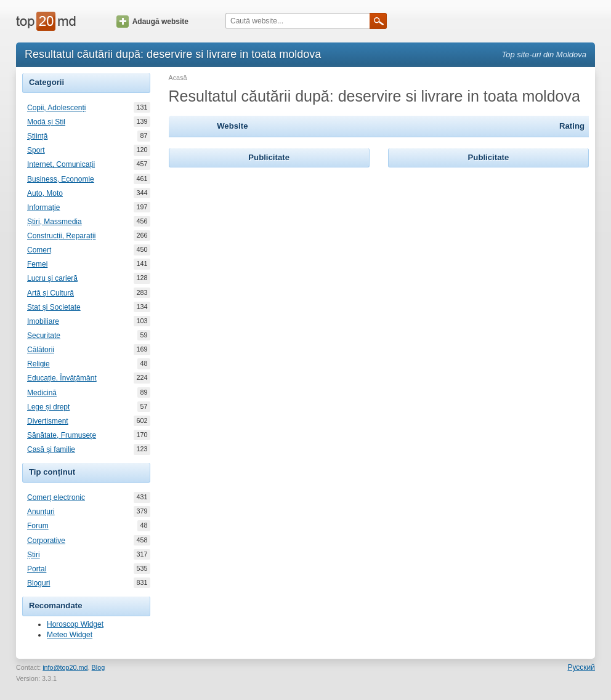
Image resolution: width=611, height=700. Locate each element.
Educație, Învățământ (62, 378)
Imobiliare (43, 321)
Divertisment (48, 421)
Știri (34, 555)
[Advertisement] (269, 247)
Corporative (46, 541)
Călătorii (41, 350)
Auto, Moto (45, 193)
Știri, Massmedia (55, 222)
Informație (43, 207)
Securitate (44, 336)
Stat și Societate (54, 307)
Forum (38, 526)
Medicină (42, 393)
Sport (36, 150)
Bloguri (38, 583)
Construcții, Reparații (61, 236)
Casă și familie (51, 449)
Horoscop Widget (75, 624)
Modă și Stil (46, 122)
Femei (37, 264)
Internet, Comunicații (61, 164)
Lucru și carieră (52, 278)
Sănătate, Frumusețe (62, 435)
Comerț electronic (56, 497)
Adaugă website (152, 22)
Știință (37, 136)
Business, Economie (61, 179)
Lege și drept (48, 407)
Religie (38, 364)
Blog (99, 667)
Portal (37, 569)
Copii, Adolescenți (56, 108)
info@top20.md (65, 667)
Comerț (39, 250)
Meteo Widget (70, 635)
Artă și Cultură (51, 293)
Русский (581, 667)
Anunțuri (41, 512)
